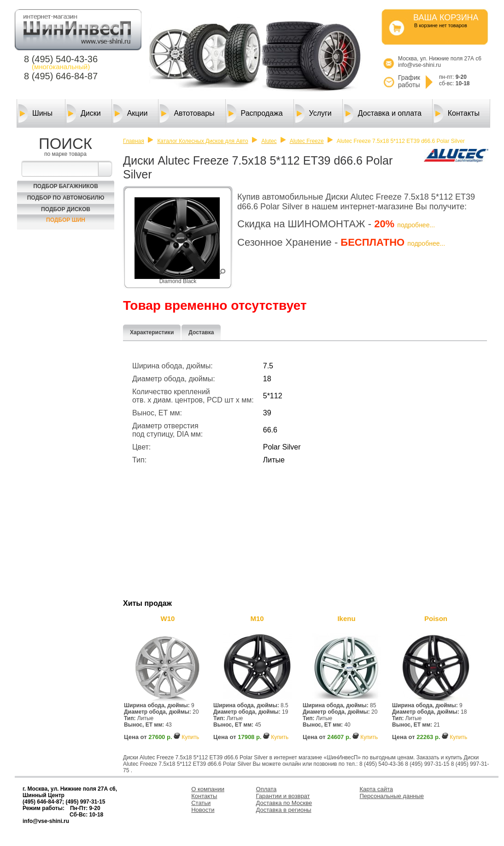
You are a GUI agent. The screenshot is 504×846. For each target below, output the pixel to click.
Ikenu (346, 618)
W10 (168, 618)
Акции (131, 113)
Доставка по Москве (284, 803)
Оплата (267, 789)
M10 (257, 618)
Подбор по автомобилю (66, 198)
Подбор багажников (66, 186)
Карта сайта (376, 789)
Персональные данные (392, 796)
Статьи (201, 803)
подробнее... (416, 225)
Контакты (457, 113)
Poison (436, 618)
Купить (190, 737)
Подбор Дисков (66, 209)
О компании (208, 789)
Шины (35, 113)
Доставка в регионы (284, 810)
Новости (203, 810)
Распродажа (255, 113)
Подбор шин (66, 220)
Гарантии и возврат (283, 796)
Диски (84, 113)
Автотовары (187, 113)
